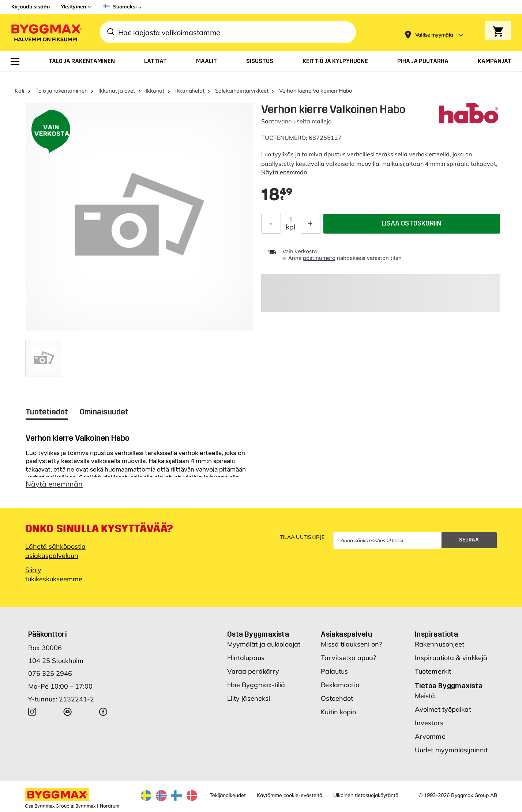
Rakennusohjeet (440, 644)
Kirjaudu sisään (31, 7)
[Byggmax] (46, 32)
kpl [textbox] (291, 227)
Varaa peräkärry (253, 671)
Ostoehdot (337, 698)
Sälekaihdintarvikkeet (242, 91)
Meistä (425, 696)
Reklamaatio (340, 685)
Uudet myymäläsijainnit (451, 750)
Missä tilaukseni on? (351, 644)
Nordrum (110, 806)
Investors (429, 723)
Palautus (334, 671)
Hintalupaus (246, 658)
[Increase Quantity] (311, 224)
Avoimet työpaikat (443, 709)
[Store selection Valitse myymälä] (434, 35)
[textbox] (277, 195)
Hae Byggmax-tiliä (256, 685)
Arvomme (430, 736)
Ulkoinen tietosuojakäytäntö (366, 795)
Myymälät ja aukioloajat (264, 644)
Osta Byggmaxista (258, 634)
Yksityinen (73, 7)
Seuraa (469, 540)
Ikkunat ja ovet (117, 91)
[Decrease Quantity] (271, 224)
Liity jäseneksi (249, 698)
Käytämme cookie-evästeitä (290, 795)
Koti (20, 91)
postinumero (319, 258)
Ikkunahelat (190, 91)
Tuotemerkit (433, 671)
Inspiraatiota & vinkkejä (451, 658)
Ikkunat (155, 91)
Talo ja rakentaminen (62, 91)
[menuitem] (15, 62)
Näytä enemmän (284, 172)
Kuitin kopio (338, 712)
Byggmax (85, 806)
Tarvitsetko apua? (348, 658)
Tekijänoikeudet (228, 795)
